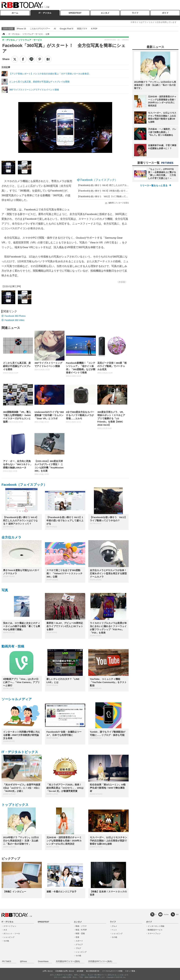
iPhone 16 (21, 29)
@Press (23, 961)
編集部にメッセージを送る (119, 203)
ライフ (135, 13)
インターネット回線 (156, 926)
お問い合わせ (48, 971)
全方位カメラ (11, 537)
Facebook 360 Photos (15, 316)
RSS (177, 914)
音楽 (77, 937)
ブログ (78, 948)
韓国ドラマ (82, 29)
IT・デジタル (45, 13)
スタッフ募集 (130, 971)
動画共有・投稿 (13, 646)
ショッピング (9, 937)
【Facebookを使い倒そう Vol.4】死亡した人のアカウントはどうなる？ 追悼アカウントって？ (122, 185)
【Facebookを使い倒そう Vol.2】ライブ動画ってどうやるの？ (108, 196)
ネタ (5, 930)
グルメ (114, 926)
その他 (6, 941)
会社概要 (80, 971)
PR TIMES (7, 961)
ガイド (165, 13)
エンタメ (105, 13)
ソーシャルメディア (17, 699)
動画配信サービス (155, 930)
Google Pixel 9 (66, 29)
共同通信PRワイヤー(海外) (100, 961)
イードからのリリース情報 (112, 971)
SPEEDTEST (75, 13)
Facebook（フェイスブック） (99, 180)
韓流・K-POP (81, 930)
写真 (5, 590)
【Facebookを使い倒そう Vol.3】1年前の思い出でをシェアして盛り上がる (113, 191)
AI (55, 29)
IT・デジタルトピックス (20, 752)
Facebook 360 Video (14, 320)
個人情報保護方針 (93, 971)
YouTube (166, 914)
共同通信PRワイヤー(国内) (68, 961)
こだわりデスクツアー (40, 29)
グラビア (79, 945)
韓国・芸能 (80, 934)
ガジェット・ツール (12, 934)
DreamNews (43, 961)
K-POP (94, 29)
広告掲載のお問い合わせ (65, 971)
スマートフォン (10, 926)
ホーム (15, 13)
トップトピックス (15, 805)
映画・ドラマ (81, 926)
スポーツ (79, 941)
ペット (114, 930)
